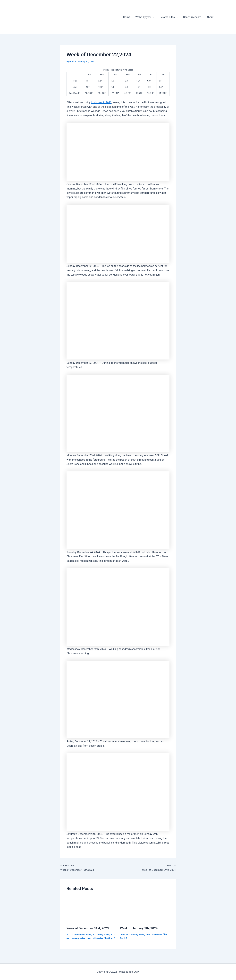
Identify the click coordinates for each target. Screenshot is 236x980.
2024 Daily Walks (102, 938)
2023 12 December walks (80, 935)
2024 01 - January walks (79, 938)
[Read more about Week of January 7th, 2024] (145, 909)
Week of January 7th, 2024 (140, 928)
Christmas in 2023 (102, 102)
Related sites (169, 17)
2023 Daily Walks (102, 935)
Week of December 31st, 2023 (88, 928)
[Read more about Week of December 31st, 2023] (91, 909)
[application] (153, 17)
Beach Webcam (192, 17)
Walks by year (145, 17)
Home (127, 17)
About (210, 17)
